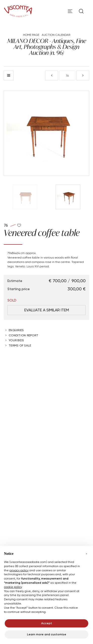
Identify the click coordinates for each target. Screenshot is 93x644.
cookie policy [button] (13, 587)
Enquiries (16, 330)
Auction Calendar (56, 35)
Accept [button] (47, 623)
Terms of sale (20, 345)
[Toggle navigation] (70, 11)
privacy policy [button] (19, 570)
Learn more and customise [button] (47, 634)
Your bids (16, 340)
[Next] (83, 75)
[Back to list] (9, 75)
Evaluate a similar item (47, 310)
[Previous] (52, 75)
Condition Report (23, 335)
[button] (87, 554)
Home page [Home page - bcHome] (31, 35)
